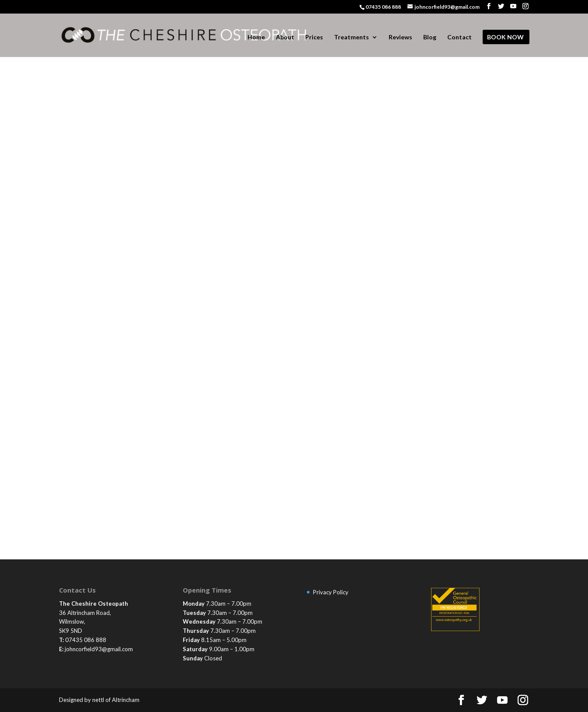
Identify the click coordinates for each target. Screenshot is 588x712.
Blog (430, 37)
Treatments (351, 37)
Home (256, 37)
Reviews (400, 37)
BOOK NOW (505, 37)
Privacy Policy (331, 592)
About (285, 37)
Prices (314, 37)
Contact (459, 37)
